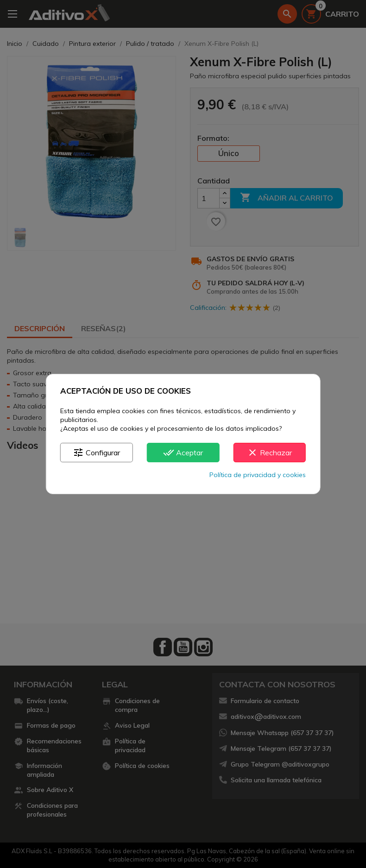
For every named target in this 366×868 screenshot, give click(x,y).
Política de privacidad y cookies (258, 475)
